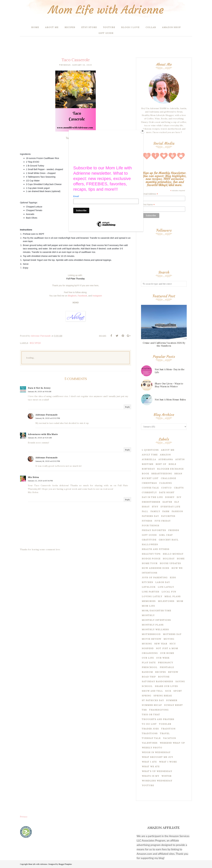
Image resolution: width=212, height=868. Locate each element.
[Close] (143, 131)
